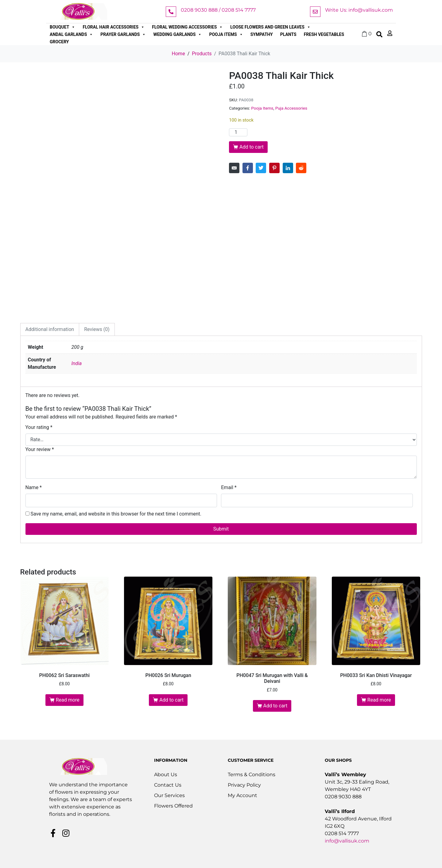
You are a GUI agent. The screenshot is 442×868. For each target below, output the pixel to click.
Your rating (39, 427)
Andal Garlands (71, 34)
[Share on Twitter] (261, 168)
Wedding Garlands (177, 34)
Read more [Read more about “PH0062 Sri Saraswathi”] (68, 700)
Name (34, 487)
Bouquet (62, 27)
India (77, 363)
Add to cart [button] (171, 700)
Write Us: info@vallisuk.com (359, 10)
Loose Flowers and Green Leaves (270, 27)
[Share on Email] (234, 168)
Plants (288, 34)
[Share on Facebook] (248, 168)
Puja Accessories (291, 108)
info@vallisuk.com (347, 841)
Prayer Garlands (123, 34)
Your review (40, 449)
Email (229, 487)
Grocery (59, 42)
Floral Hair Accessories (114, 27)
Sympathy (262, 34)
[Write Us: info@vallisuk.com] (315, 12)
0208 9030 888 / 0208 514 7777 (218, 10)
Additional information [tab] (50, 329)
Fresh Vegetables (324, 34)
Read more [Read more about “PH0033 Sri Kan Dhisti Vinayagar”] (379, 700)
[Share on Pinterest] (274, 168)
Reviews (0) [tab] (97, 329)
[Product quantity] (238, 132)
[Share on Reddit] (301, 168)
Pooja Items (226, 34)
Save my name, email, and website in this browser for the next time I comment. (116, 514)
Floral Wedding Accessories (187, 27)
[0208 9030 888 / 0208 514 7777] (171, 12)
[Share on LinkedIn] (288, 168)
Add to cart (252, 147)
